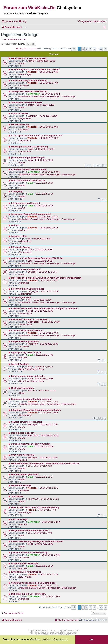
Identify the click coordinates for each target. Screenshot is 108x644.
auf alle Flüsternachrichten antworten (31, 444)
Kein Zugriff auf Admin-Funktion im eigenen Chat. (37, 135)
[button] (74, 49)
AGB (64, 631)
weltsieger (32, 424)
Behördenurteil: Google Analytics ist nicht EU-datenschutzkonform (46, 278)
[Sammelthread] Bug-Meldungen (28, 157)
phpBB (44, 633)
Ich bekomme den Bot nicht (26, 203)
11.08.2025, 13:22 (51, 94)
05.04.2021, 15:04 (45, 446)
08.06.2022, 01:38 (42, 239)
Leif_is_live (33, 291)
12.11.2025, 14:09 (49, 83)
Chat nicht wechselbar (23, 455)
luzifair (31, 149)
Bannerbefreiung (20, 124)
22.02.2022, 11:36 (48, 272)
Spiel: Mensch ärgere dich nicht (28, 376)
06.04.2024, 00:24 (48, 116)
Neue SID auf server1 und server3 (29, 58)
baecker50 (33, 344)
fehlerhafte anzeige (21, 485)
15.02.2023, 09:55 (51, 172)
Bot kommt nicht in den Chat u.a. (28, 180)
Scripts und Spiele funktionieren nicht (31, 214)
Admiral (31, 61)
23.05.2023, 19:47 (45, 149)
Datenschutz (74, 631)
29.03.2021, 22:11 (49, 488)
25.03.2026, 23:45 (49, 72)
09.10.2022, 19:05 (45, 206)
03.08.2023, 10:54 (49, 138)
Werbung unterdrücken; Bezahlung (30, 146)
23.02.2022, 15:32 (44, 261)
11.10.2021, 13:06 (49, 344)
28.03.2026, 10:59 (46, 61)
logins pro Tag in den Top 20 (26, 352)
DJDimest (32, 116)
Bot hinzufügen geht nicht (25, 474)
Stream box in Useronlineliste (27, 102)
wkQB (22, 63)
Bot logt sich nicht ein (23, 433)
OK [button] (92, 640)
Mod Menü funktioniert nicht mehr (29, 169)
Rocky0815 (33, 435)
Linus (30, 183)
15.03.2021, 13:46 (51, 555)
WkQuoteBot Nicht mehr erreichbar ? (31, 530)
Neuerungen (25, 74)
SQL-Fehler (17, 496)
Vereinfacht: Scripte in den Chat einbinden (33, 583)
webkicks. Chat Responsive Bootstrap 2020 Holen (37, 258)
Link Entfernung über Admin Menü (29, 80)
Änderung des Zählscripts (25, 563)
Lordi (30, 250)
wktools (15, 225)
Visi (29, 239)
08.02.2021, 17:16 (49, 574)
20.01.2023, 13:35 (45, 194)
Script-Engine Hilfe (21, 297)
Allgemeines (25, 118)
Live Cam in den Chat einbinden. (28, 289)
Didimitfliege (33, 322)
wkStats (23, 357)
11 (105, 166)
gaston (31, 105)
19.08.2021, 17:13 (47, 390)
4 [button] (91, 49)
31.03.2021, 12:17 (45, 477)
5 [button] (94, 49)
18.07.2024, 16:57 (45, 105)
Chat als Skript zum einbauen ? (28, 330)
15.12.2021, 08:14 (42, 300)
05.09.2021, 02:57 (44, 367)
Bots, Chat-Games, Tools (31, 369)
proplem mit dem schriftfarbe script (30, 552)
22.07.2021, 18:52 (49, 401)
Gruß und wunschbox (23, 388)
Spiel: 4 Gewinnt (20, 364)
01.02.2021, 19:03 (51, 596)
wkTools (23, 230)
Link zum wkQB (19, 519)
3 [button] (87, 49)
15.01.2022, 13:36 (50, 291)
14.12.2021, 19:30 (51, 322)
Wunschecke (25, 252)
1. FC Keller (33, 94)
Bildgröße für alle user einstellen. (29, 594)
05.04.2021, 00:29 (43, 466)
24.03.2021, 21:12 (50, 499)
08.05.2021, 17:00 (49, 424)
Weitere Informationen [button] (55, 640)
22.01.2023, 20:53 (45, 183)
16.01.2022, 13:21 (49, 280)
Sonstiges (24, 85)
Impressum (56, 631)
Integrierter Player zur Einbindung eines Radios (36, 410)
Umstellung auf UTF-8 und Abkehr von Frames (35, 69)
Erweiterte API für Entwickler (26, 572)
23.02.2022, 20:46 (44, 250)
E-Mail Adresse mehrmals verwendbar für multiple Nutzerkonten (45, 308)
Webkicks (32, 72)
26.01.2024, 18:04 (49, 127)
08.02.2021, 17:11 (49, 585)
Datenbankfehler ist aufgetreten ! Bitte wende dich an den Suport (45, 463)
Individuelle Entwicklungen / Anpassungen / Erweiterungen (48, 96)
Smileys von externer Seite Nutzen (29, 91)
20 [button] (101, 49)
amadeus (32, 272)
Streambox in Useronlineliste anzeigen (31, 399)
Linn (29, 466)
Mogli (30, 160)
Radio (22, 107)
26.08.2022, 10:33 (49, 228)
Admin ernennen (20, 113)
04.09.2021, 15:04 (44, 379)
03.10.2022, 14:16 (49, 217)
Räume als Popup (20, 247)
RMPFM (31, 390)
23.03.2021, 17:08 (43, 533)
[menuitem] (22, 21)
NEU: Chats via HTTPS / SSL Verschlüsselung (35, 507)
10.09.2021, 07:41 (45, 355)
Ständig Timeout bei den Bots (27, 422)
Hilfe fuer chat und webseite (26, 269)
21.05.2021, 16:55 (49, 412)
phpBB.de (67, 635)
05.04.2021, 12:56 (49, 457)
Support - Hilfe (19, 236)
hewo (30, 367)
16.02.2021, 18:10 (45, 566)
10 (101, 166)
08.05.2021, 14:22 (50, 435)
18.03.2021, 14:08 (44, 544)
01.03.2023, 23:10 (44, 160)
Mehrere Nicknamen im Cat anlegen (30, 319)
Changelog (17, 191)
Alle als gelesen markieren (27, 49)
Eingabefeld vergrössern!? (25, 341)
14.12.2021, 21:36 (44, 311)
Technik (31, 510)
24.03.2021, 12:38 (51, 522)
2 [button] (83, 49)
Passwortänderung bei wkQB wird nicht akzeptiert (37, 541)
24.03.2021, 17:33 (47, 510)
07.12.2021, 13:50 (49, 333)
